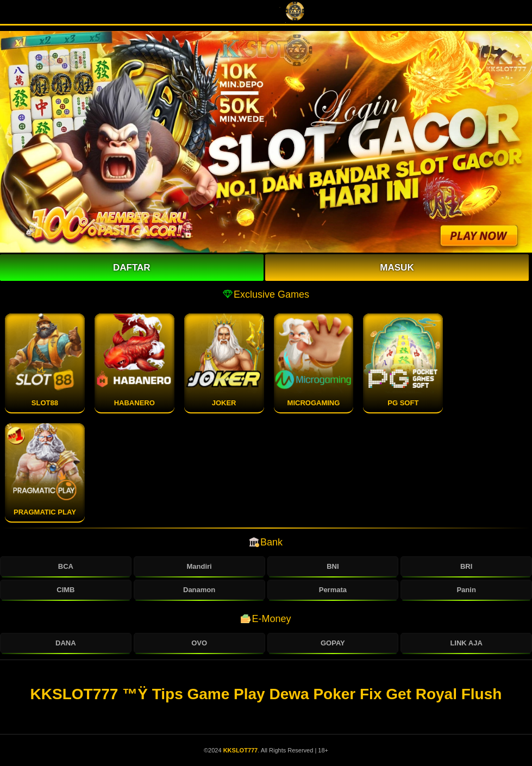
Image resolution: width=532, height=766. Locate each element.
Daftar (132, 268)
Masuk (397, 268)
